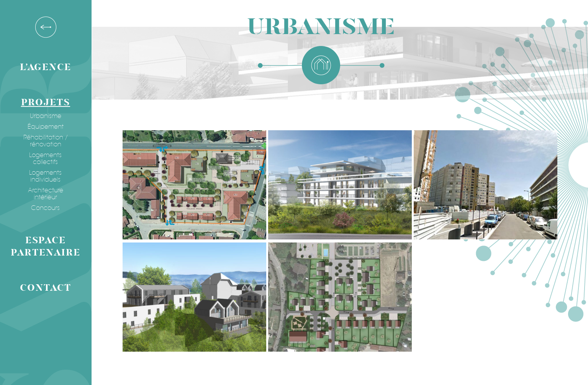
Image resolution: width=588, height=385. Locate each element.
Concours (44, 208)
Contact (44, 288)
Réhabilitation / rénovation (44, 141)
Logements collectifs (44, 159)
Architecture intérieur (44, 194)
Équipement (44, 127)
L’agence (44, 67)
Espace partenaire (44, 247)
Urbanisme (44, 116)
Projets (44, 102)
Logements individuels (44, 176)
